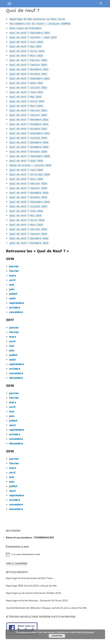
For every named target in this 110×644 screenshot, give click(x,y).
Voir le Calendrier (17, 564)
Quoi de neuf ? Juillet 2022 (28, 88)
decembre (16, 509)
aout (12, 425)
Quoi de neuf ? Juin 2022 (26, 92)
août (12, 298)
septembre (17, 303)
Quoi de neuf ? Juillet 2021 (28, 138)
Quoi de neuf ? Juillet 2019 (28, 206)
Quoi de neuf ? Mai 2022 (26, 97)
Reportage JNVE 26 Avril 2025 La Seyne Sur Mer (31, 586)
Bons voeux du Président (26, 28)
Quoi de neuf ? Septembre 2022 (30, 78)
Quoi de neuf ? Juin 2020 (26, 170)
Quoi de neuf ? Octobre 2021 (28, 129)
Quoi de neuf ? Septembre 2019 (30, 202)
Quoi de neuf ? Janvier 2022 (28, 115)
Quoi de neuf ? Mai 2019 (26, 216)
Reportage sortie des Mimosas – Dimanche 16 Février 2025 (37, 601)
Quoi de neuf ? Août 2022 (26, 83)
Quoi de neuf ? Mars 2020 (26, 179)
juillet (13, 294)
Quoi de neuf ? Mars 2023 (26, 56)
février (14, 271)
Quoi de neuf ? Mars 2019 (26, 225)
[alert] (55, 555)
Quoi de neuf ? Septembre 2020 (30, 156)
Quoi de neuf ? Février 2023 (28, 60)
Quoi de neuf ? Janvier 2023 (28, 65)
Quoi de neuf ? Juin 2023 (26, 42)
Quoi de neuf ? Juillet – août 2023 (33, 37)
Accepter (57, 636)
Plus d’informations (86, 632)
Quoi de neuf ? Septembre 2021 (30, 133)
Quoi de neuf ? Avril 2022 (27, 101)
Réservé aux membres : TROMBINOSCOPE (30, 538)
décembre (16, 378)
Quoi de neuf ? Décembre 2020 (29, 142)
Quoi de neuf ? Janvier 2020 (28, 188)
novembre (16, 312)
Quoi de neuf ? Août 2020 (26, 161)
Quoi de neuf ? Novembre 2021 (29, 124)
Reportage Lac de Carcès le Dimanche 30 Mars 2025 (34, 593)
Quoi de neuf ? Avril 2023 (27, 51)
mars (13, 276)
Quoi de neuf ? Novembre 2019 (29, 193)
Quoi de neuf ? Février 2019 (28, 229)
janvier (14, 459)
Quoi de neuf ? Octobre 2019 (28, 197)
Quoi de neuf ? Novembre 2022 (29, 69)
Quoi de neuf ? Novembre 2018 (29, 243)
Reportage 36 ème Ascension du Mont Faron (37, 19)
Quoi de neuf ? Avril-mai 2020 (30, 174)
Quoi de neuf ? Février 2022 (28, 110)
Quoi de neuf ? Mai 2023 (26, 46)
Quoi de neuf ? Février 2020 (28, 184)
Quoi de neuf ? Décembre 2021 (29, 120)
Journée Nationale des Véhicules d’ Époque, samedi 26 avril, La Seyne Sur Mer (46, 608)
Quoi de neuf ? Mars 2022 (26, 106)
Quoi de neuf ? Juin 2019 (26, 211)
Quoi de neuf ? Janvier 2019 (28, 234)
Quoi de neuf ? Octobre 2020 (28, 152)
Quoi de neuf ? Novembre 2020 (29, 147)
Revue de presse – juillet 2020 (30, 165)
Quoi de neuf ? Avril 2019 (27, 220)
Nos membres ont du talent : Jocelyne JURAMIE (40, 24)
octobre (15, 308)
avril (12, 407)
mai (12, 346)
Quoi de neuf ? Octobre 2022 (28, 74)
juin (12, 289)
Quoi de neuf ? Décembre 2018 (29, 238)
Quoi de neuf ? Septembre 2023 (30, 33)
